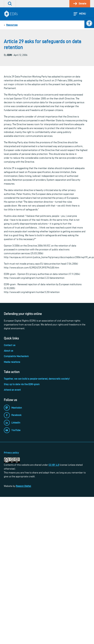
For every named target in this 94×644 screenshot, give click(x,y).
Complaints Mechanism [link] (16, 356)
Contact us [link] (10, 345)
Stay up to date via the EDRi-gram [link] (22, 384)
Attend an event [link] (12, 390)
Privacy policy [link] (11, 453)
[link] (89, 23)
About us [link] (9, 351)
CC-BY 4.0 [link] (54, 465)
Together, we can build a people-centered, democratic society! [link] (37, 379)
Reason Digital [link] (23, 486)
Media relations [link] (12, 362)
